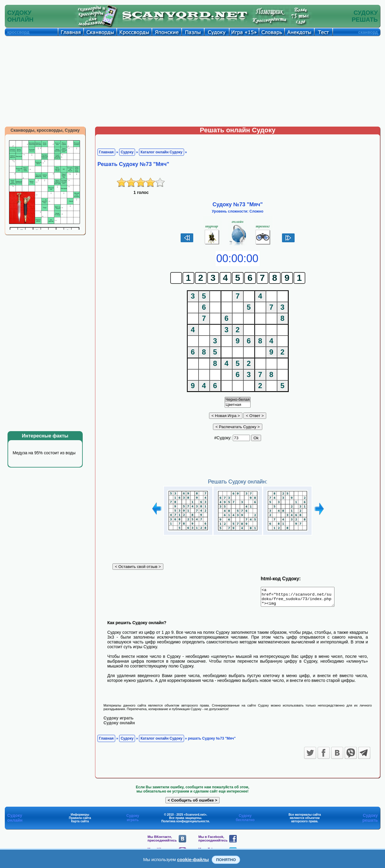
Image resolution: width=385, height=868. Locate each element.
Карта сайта (80, 825)
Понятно (226, 860)
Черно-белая (238, 400)
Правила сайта (80, 821)
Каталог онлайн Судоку (161, 152)
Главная (106, 152)
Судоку (127, 152)
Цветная (238, 405)
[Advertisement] (192, 81)
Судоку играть (119, 721)
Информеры (80, 818)
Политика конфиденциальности (185, 825)
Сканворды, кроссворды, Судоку (45, 130)
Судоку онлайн (119, 726)
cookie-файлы (193, 859)
